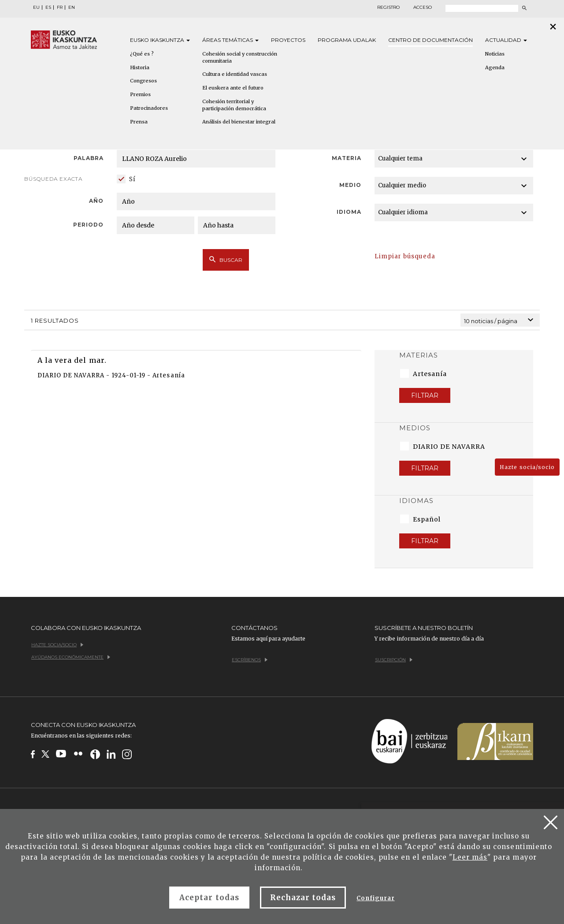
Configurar (375, 898)
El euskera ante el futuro (233, 88)
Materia (347, 158)
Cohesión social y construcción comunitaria (240, 57)
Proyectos (288, 40)
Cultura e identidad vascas (235, 74)
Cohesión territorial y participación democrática (234, 105)
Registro (388, 7)
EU (36, 7)
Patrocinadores (149, 108)
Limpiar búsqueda (405, 256)
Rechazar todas (303, 898)
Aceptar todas (209, 898)
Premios (140, 94)
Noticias (495, 54)
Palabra (89, 158)
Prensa (139, 122)
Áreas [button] (230, 40)
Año (96, 201)
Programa (347, 40)
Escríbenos (250, 660)
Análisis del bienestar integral (239, 122)
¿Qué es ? (142, 54)
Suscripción (394, 660)
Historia (140, 67)
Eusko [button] (160, 40)
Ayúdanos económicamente (71, 657)
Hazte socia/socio (527, 467)
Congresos (143, 81)
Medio (350, 185)
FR (60, 7)
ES (48, 7)
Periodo (88, 225)
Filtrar (425, 395)
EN (72, 7)
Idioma (349, 212)
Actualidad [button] (506, 40)
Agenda (495, 67)
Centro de (430, 40)
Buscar (226, 260)
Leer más (470, 857)
